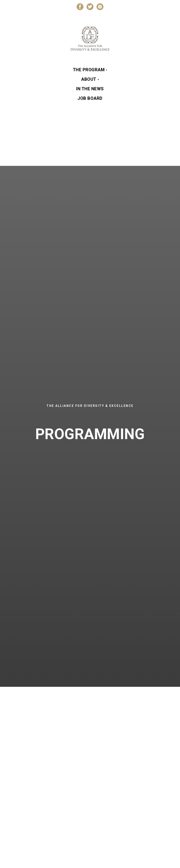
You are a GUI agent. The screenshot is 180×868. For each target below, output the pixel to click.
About (89, 79)
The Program (89, 70)
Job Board (90, 98)
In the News (90, 89)
